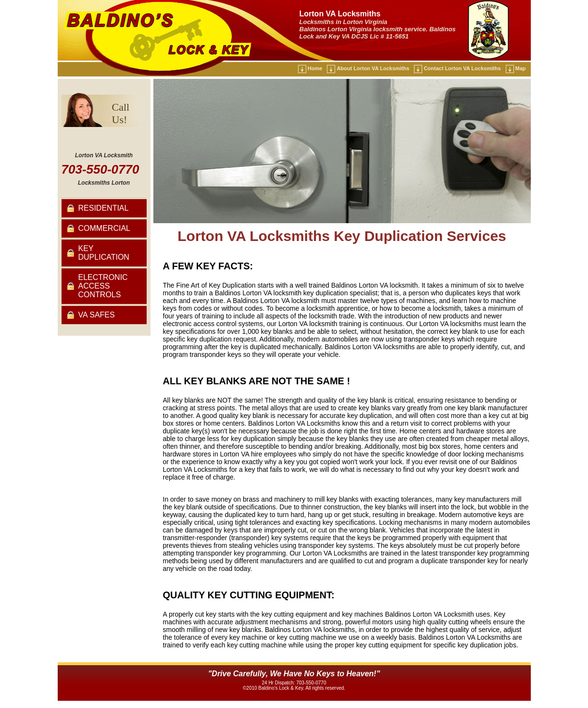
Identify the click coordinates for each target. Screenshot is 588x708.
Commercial (104, 228)
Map (521, 68)
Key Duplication (104, 253)
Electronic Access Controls (103, 286)
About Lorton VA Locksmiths (373, 68)
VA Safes (97, 315)
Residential (104, 208)
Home (315, 68)
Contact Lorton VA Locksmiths (462, 68)
